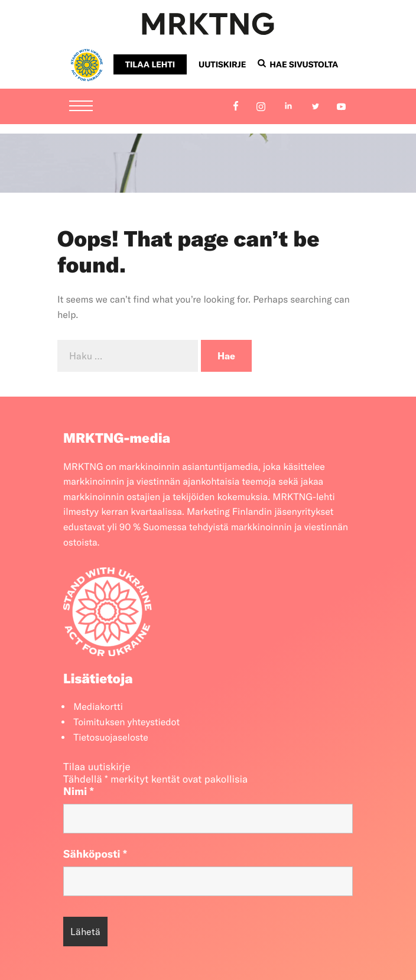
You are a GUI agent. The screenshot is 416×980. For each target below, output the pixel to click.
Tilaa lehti (150, 64)
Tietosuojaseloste (111, 738)
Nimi (79, 791)
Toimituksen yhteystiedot (126, 722)
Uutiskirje (222, 64)
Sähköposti (95, 854)
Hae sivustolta (298, 64)
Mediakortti (98, 707)
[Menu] (81, 107)
